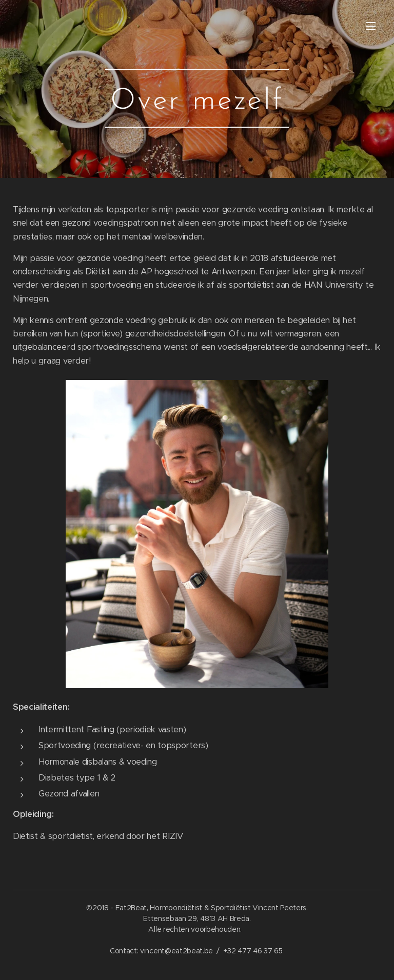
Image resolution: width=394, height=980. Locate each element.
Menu (371, 26)
